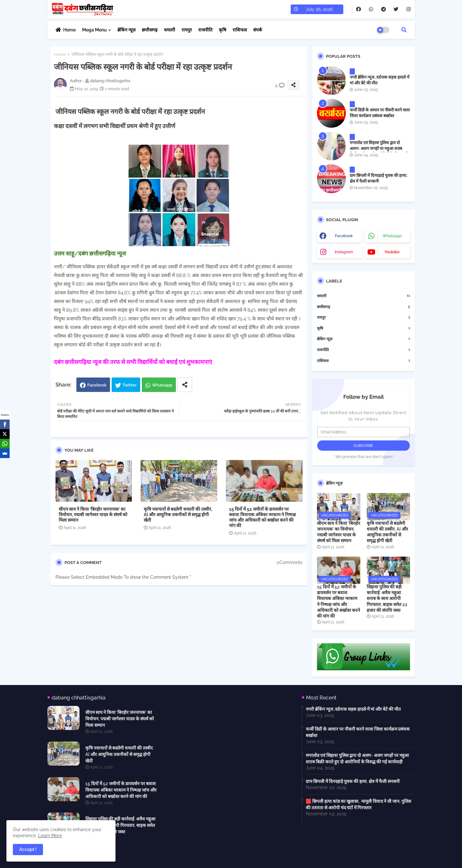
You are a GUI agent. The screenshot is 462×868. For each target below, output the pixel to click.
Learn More (50, 836)
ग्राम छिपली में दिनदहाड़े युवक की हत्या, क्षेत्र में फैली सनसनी (378, 178)
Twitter (130, 385)
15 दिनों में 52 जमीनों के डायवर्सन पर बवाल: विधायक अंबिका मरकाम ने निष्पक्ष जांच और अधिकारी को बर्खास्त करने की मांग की (262, 517)
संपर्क (258, 30)
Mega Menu (94, 30)
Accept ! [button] (28, 849)
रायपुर (187, 30)
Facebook (97, 385)
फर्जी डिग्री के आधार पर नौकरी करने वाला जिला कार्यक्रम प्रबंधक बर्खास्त (380, 113)
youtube (392, 252)
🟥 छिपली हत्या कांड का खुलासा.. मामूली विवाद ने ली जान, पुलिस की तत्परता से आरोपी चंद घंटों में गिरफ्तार (358, 804)
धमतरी (170, 30)
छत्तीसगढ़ (150, 30)
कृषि (222, 30)
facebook (344, 236)
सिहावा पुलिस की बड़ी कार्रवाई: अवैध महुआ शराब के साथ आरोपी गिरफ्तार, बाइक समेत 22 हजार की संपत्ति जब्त (387, 599)
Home (69, 30)
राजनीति (205, 30)
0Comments (290, 562)
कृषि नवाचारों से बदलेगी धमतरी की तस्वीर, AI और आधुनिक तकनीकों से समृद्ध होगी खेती (178, 515)
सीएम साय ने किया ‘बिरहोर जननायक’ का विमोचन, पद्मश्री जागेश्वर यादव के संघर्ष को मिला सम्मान (93, 515)
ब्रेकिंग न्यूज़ (126, 30)
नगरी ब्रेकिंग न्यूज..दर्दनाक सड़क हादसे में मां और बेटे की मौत (380, 80)
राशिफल (240, 30)
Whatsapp (162, 385)
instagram (344, 252)
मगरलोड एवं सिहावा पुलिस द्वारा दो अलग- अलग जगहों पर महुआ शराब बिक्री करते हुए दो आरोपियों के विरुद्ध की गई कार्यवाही (379, 152)
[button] (404, 30)
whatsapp (392, 236)
